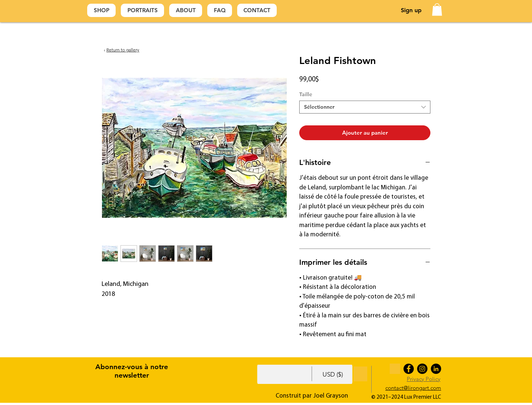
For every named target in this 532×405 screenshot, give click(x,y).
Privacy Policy (424, 379)
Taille (306, 94)
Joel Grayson (331, 396)
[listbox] (342, 374)
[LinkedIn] (436, 369)
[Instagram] (422, 369)
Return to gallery (123, 50)
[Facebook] (409, 369)
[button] (437, 9)
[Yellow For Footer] (395, 369)
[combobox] (365, 107)
